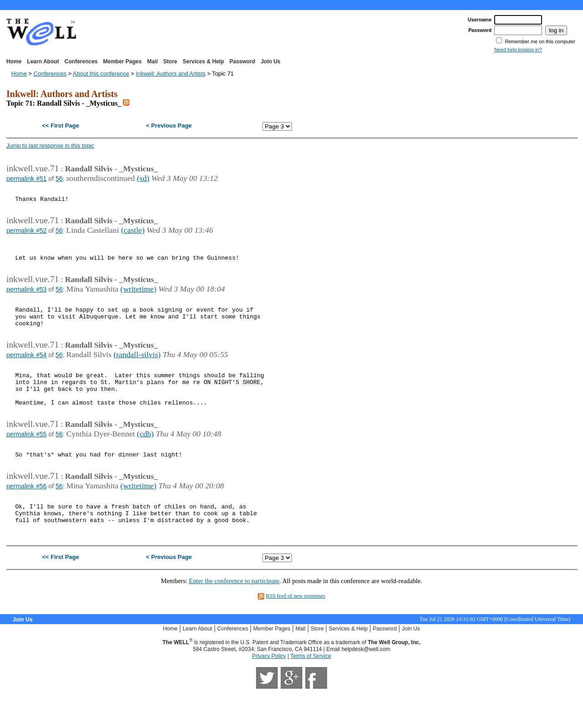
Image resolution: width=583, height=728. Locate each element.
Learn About (43, 62)
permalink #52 (26, 235)
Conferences (81, 62)
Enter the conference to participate (234, 618)
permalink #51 (26, 179)
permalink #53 (26, 299)
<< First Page (60, 126)
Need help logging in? (518, 50)
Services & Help (203, 62)
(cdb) (146, 460)
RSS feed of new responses (295, 633)
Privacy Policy (269, 693)
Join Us (270, 62)
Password (243, 62)
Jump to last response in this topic (50, 146)
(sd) (143, 178)
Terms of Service (310, 693)
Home (14, 62)
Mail (152, 62)
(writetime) (138, 298)
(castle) (133, 234)
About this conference (101, 74)
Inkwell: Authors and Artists (171, 74)
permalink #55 (26, 460)
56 (59, 179)
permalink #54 (26, 371)
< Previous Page (169, 126)
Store (170, 62)
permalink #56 (26, 516)
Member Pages (122, 62)
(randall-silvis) (137, 371)
